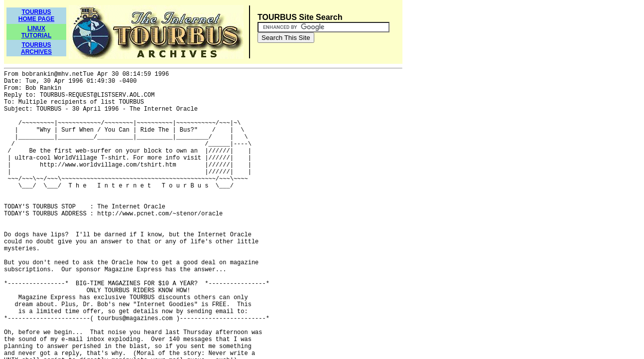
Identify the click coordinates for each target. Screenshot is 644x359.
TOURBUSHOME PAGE (36, 15)
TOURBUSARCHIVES (36, 48)
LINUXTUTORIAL (36, 32)
